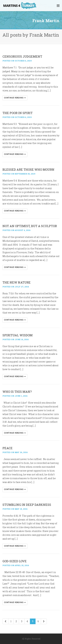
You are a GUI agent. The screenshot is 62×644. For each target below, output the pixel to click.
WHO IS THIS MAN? (17, 392)
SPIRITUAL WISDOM (18, 335)
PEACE (8, 448)
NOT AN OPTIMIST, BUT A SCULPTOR (30, 226)
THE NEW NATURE (17, 282)
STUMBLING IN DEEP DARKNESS (27, 505)
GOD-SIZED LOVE (15, 561)
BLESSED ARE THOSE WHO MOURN (28, 169)
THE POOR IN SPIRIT (18, 113)
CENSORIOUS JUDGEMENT (22, 56)
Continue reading (15, 98)
